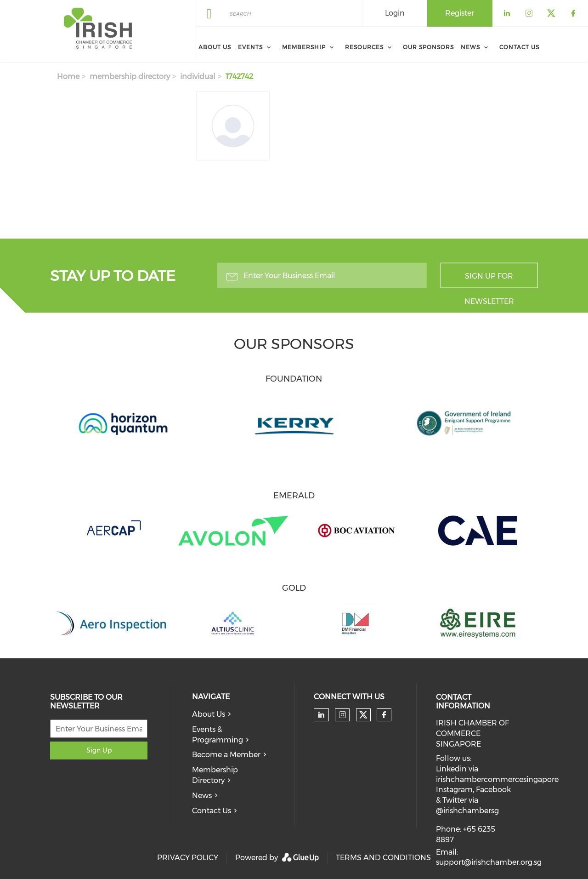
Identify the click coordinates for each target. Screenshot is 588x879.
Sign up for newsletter (489, 280)
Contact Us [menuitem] (519, 47)
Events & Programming (218, 735)
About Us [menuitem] (215, 47)
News (202, 796)
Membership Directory (215, 775)
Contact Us (212, 811)
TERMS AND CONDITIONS (383, 858)
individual (198, 77)
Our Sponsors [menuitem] (428, 47)
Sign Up (99, 750)
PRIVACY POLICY (188, 858)
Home (68, 77)
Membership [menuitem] (304, 47)
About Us (209, 714)
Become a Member (226, 755)
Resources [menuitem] (364, 47)
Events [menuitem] (250, 47)
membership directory (130, 77)
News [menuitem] (470, 47)
